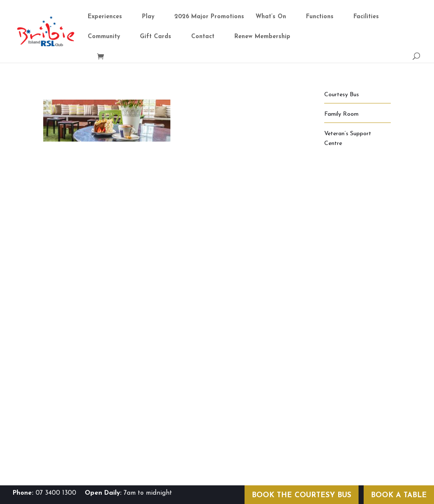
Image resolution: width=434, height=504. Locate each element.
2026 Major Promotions (209, 17)
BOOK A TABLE (399, 495)
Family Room (341, 114)
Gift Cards (156, 37)
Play (148, 17)
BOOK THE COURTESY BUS (302, 495)
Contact (203, 37)
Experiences (105, 17)
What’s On (271, 17)
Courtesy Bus (342, 95)
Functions (320, 17)
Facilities (366, 17)
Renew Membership (262, 37)
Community (104, 37)
